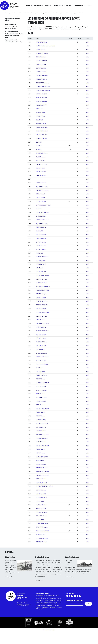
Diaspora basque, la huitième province (46, 13)
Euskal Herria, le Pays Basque (27, 13)
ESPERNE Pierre (41, 420)
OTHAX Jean (40, 109)
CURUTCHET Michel (42, 53)
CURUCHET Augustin (42, 523)
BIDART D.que (40, 416)
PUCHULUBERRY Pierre (43, 257)
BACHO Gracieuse (41, 353)
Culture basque (14, 13)
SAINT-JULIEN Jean (42, 468)
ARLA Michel (40, 501)
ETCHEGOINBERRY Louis (43, 205)
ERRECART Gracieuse (42, 190)
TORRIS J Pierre (41, 460)
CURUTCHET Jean (41, 279)
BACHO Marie (40, 349)
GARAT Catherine (41, 479)
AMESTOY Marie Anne (43, 472)
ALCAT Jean (40, 368)
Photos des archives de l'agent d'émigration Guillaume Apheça (14, 36)
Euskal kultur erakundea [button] (34, 6)
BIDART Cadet (40, 379)
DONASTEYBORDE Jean (43, 87)
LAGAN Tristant (41, 198)
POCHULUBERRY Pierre (43, 286)
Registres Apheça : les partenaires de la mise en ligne (14, 41)
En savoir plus (9, 577)
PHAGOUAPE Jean (42, 483)
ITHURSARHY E (41, 372)
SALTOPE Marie (41, 161)
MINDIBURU (40, 253)
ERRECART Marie (41, 72)
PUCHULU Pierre (41, 261)
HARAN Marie (40, 320)
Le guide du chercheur (12, 31)
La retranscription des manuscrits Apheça (11, 28)
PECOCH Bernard (41, 505)
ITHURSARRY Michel (42, 76)
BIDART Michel (40, 412)
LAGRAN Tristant (41, 175)
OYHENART (40, 231)
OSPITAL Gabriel (41, 201)
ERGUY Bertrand (41, 509)
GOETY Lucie (40, 520)
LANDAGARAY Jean (42, 131)
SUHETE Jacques (41, 157)
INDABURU (39, 268)
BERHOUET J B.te (41, 327)
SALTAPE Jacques (41, 235)
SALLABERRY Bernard (43, 409)
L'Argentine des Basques (72, 557)
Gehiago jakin (40, 609)
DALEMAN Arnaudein (42, 213)
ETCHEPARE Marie (42, 398)
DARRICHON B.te (41, 216)
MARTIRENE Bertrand (42, 531)
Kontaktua (53, 630)
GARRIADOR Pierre (42, 153)
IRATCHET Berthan (42, 283)
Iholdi (87, 42)
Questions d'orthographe (42, 557)
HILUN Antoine (40, 453)
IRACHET (39, 209)
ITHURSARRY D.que (42, 438)
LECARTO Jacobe (41, 338)
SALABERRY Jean (41, 346)
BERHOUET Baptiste (42, 457)
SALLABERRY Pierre (42, 423)
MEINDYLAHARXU (41, 94)
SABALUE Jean (41, 535)
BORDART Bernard (42, 138)
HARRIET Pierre (41, 113)
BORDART (39, 142)
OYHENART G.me (41, 227)
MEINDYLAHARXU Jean (43, 90)
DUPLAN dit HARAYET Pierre (44, 486)
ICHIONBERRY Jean (42, 127)
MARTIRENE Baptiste (42, 364)
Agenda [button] (69, 6)
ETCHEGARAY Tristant (43, 275)
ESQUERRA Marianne (42, 83)
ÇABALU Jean (40, 405)
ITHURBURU (40, 120)
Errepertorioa (78, 6)
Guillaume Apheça (10, 24)
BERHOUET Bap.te (42, 497)
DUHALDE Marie (41, 427)
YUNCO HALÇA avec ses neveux (46, 46)
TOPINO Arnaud (41, 57)
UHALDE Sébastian (42, 301)
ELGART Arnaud (41, 264)
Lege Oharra (46, 630)
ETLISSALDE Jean (41, 42)
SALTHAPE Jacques (42, 527)
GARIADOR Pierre (41, 172)
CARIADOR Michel (42, 542)
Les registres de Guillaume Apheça (12, 19)
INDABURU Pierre (41, 64)
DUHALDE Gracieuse (42, 538)
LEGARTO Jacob (41, 68)
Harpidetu (88, 604)
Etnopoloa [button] (48, 6)
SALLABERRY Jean (42, 135)
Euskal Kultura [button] (59, 6)
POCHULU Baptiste (42, 512)
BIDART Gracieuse (41, 375)
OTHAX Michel (40, 168)
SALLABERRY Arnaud (42, 446)
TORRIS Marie (40, 394)
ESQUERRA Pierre (41, 79)
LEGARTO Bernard (41, 61)
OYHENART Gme (41, 238)
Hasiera (7, 13)
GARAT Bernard (41, 50)
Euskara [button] (90, 5)
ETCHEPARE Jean (41, 242)
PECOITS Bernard (41, 249)
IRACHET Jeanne (41, 442)
